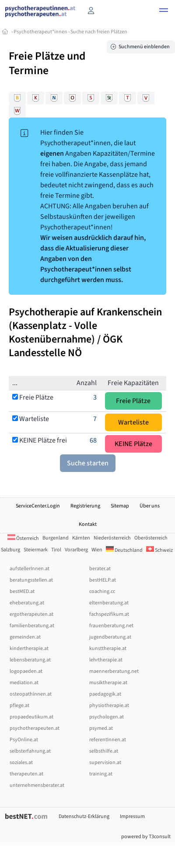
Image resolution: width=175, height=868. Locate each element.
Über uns (150, 506)
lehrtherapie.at (106, 660)
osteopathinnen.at (31, 694)
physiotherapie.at (109, 705)
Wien (97, 550)
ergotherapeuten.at (31, 614)
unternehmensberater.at (37, 785)
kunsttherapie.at (108, 648)
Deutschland (124, 550)
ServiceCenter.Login (38, 506)
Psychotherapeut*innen (40, 32)
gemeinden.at (25, 637)
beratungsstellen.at (31, 580)
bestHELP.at (103, 580)
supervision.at (105, 763)
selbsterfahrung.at (30, 751)
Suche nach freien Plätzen (99, 32)
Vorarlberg (76, 550)
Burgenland (56, 538)
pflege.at (19, 705)
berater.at (100, 569)
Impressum (132, 816)
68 (93, 440)
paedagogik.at (105, 694)
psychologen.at (107, 717)
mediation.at (24, 683)
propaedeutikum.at (31, 717)
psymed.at (101, 728)
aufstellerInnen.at (30, 569)
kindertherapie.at (29, 648)
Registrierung (85, 506)
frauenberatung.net (111, 626)
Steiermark (36, 550)
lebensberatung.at (30, 660)
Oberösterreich (151, 538)
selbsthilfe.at (104, 751)
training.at (101, 774)
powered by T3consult (146, 837)
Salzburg (10, 550)
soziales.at (21, 763)
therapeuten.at (26, 774)
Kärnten (81, 538)
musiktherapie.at (108, 683)
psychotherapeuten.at (35, 728)
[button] (164, 11)
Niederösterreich (112, 538)
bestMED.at (22, 591)
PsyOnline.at (24, 740)
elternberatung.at (109, 603)
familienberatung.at (32, 626)
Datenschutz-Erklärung (84, 816)
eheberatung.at (27, 603)
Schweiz (159, 550)
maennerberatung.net (114, 671)
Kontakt (88, 524)
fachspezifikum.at (109, 614)
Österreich (23, 538)
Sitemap (120, 506)
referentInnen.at (108, 740)
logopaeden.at (26, 671)
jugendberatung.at (110, 637)
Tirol (56, 550)
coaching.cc (102, 591)
